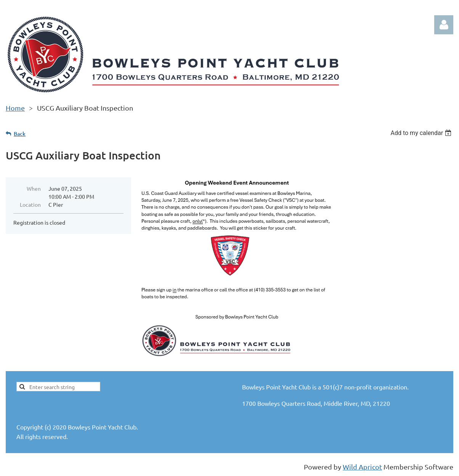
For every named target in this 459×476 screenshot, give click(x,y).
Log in (444, 25)
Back (20, 134)
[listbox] (422, 133)
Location (30, 204)
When (34, 188)
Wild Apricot (362, 467)
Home (15, 108)
